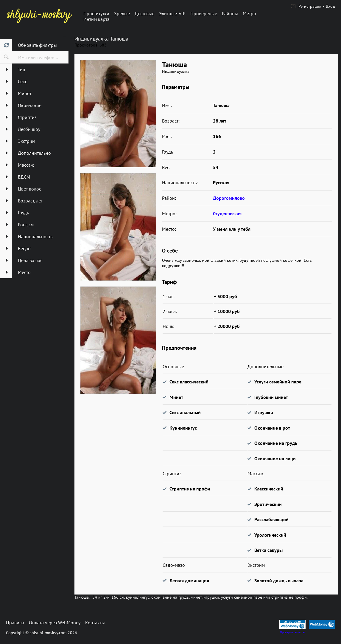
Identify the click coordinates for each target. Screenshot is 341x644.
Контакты (95, 623)
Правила (15, 623)
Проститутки (96, 13)
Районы (230, 13)
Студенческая (227, 213)
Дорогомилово (229, 198)
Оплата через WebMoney (55, 623)
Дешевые (144, 13)
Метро (249, 13)
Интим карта (96, 19)
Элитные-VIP (172, 13)
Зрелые (122, 13)
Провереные (204, 13)
